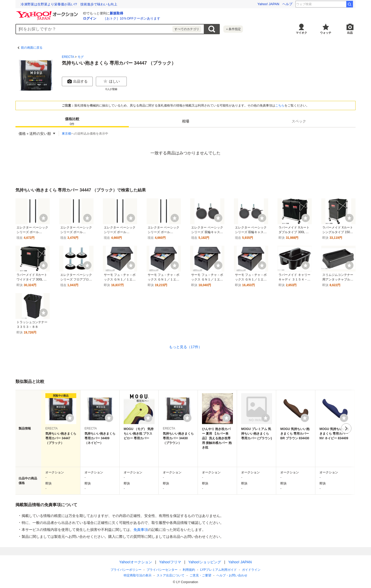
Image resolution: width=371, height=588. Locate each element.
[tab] (72, 121)
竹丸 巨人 (336, 4)
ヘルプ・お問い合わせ (232, 575)
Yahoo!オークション (136, 562)
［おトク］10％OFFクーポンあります (132, 18)
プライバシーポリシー (126, 570)
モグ (81, 57)
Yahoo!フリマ (170, 562)
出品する (77, 81)
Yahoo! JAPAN (268, 4)
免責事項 (141, 530)
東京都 (66, 134)
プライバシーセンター (162, 570)
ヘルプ (287, 4)
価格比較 (72, 122)
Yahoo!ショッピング (205, 562)
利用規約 (189, 570)
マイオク (301, 33)
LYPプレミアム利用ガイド (218, 570)
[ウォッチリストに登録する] (70, 418)
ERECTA (68, 57)
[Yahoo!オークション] (48, 13)
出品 (350, 33)
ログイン (90, 18)
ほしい (111, 81)
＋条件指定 (233, 29)
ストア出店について (171, 575)
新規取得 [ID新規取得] (116, 13)
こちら (280, 106)
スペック (299, 121)
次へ (346, 428)
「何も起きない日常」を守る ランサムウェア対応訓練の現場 (68, 4)
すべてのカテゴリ (187, 29)
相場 (185, 121)
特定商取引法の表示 (138, 575)
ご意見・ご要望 (200, 575)
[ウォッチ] (44, 218)
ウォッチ (326, 33)
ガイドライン (251, 570)
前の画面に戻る (32, 48)
